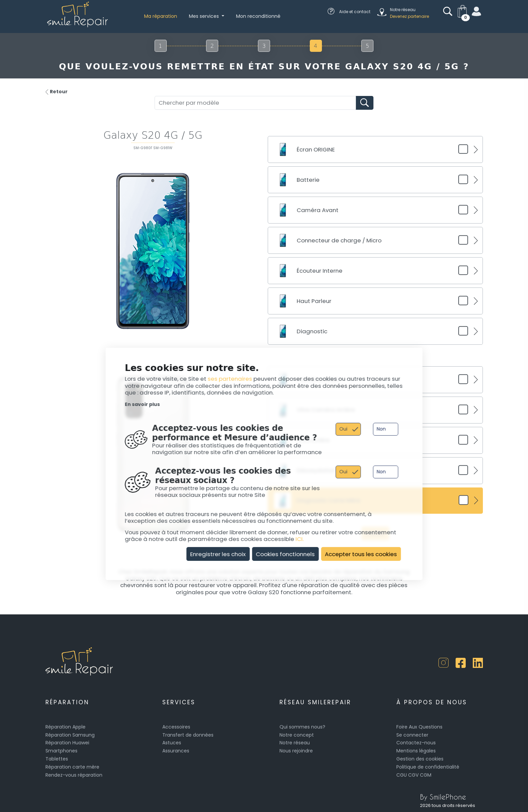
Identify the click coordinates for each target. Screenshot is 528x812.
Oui (343, 429)
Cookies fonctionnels (285, 554)
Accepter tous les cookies (361, 554)
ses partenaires (230, 379)
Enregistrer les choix (218, 554)
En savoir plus (142, 404)
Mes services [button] (205, 16)
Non (381, 429)
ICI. (300, 539)
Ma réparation (161, 16)
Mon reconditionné (258, 16)
